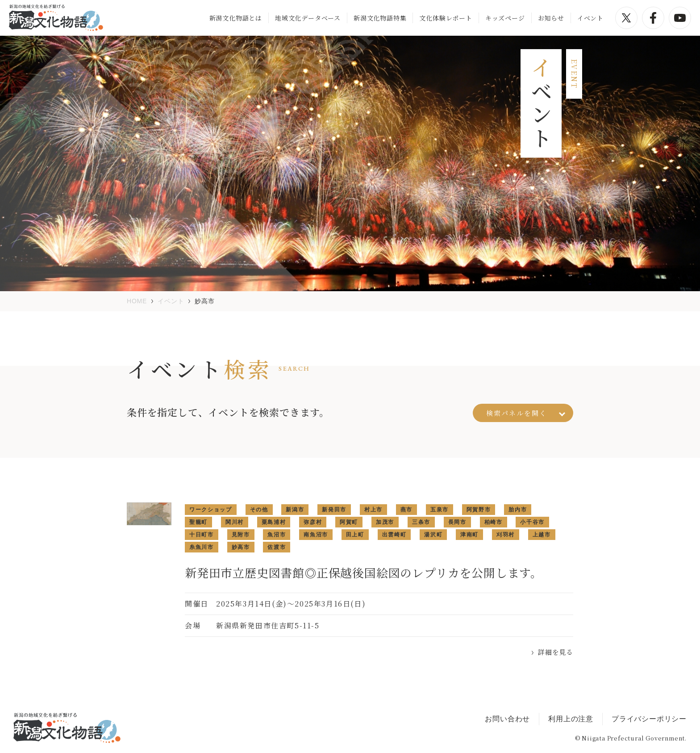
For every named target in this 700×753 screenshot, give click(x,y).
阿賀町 (349, 522)
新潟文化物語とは (236, 18)
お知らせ (551, 18)
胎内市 (518, 510)
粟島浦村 (274, 522)
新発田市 (334, 510)
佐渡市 (277, 547)
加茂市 (385, 522)
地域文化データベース (308, 18)
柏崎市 (494, 522)
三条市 (421, 522)
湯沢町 (433, 535)
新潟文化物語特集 (380, 18)
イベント (590, 18)
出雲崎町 (394, 535)
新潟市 (295, 510)
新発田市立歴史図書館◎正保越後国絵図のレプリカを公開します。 (364, 572)
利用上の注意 (571, 719)
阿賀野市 (479, 510)
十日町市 (202, 535)
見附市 (241, 535)
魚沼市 (277, 535)
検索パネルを (526, 413)
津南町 (469, 535)
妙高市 (241, 547)
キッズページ (505, 18)
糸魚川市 (202, 547)
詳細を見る (556, 652)
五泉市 (440, 510)
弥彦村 (313, 522)
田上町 (355, 535)
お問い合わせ (507, 719)
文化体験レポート (446, 18)
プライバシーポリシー (649, 719)
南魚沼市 (316, 535)
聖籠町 (198, 522)
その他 (259, 510)
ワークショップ (211, 510)
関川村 (235, 522)
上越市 (542, 535)
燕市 (406, 510)
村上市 (373, 510)
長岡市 (457, 522)
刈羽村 (506, 535)
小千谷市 (532, 522)
